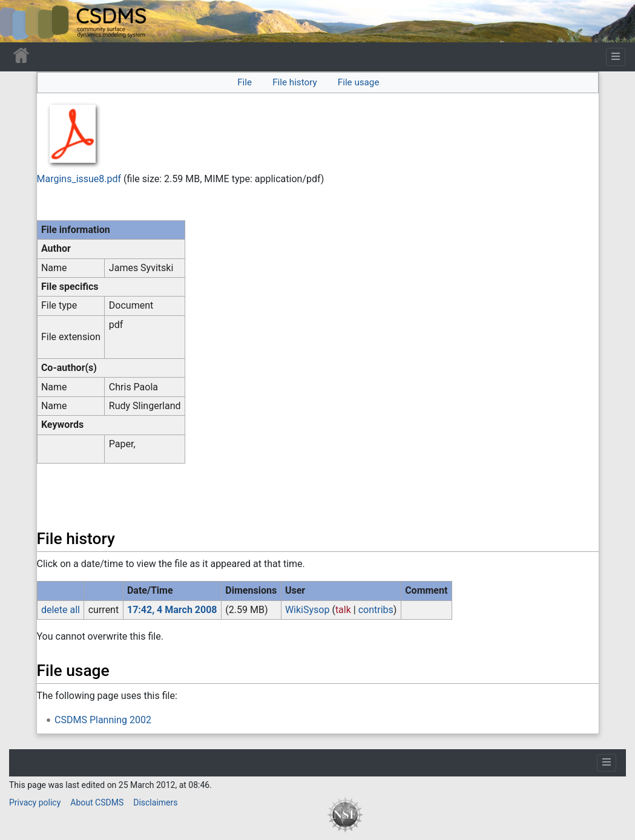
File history (294, 82)
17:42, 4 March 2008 (172, 610)
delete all (61, 610)
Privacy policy (35, 802)
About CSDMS (97, 802)
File (245, 82)
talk (343, 610)
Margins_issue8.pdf (79, 179)
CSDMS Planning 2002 (103, 720)
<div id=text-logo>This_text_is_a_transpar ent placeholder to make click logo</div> (19, 21)
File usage (359, 82)
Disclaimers (155, 802)
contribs (376, 610)
